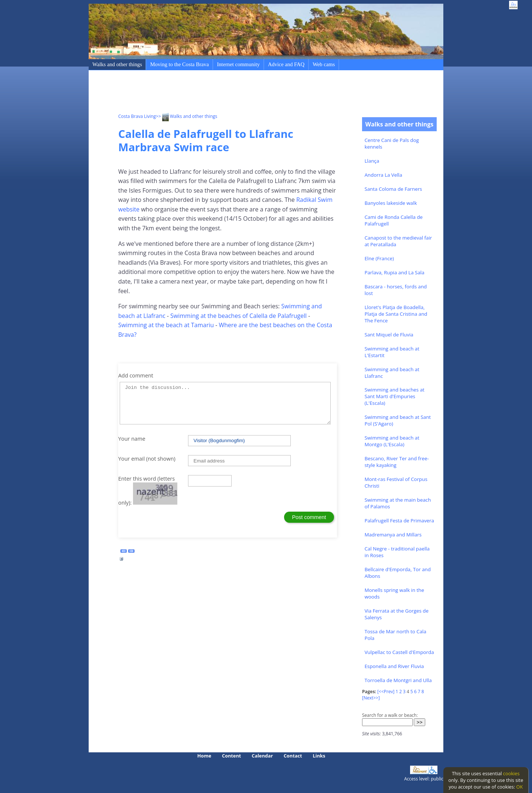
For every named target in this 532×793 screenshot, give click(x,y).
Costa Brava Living (137, 116)
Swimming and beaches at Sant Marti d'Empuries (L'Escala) (395, 396)
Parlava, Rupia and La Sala (395, 272)
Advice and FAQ (286, 64)
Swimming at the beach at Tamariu (166, 325)
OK (519, 787)
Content (232, 756)
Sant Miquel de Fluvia (389, 335)
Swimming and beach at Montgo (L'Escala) (392, 441)
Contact (293, 756)
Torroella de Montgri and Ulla (398, 680)
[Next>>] (371, 698)
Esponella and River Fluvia (394, 666)
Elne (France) (379, 258)
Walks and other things (117, 64)
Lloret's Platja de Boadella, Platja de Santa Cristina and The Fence (396, 314)
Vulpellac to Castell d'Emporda (399, 652)
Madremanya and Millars (393, 535)
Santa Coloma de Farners (393, 189)
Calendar (262, 756)
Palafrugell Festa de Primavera (399, 521)
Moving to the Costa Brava (179, 64)
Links (319, 756)
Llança (372, 161)
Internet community (238, 64)
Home (204, 756)
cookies (511, 773)
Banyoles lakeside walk (391, 203)
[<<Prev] (386, 692)
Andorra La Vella (383, 175)
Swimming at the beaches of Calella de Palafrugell (238, 316)
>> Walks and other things (187, 116)
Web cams (324, 64)
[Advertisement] (253, 93)
